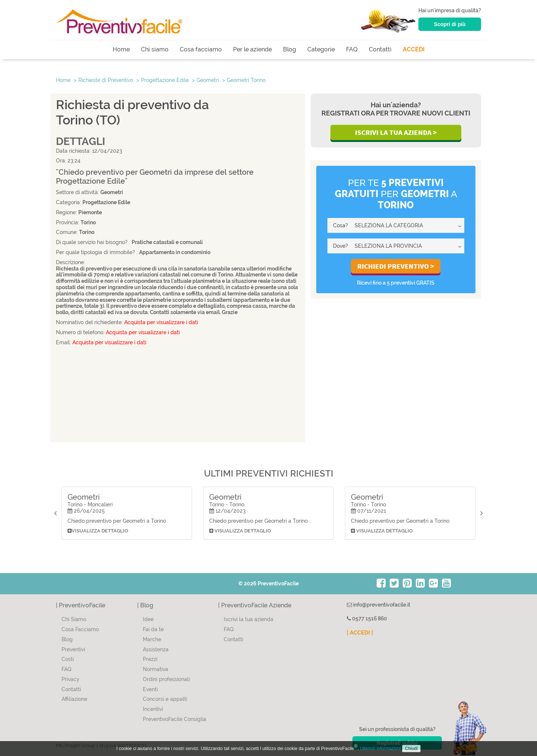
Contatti (380, 49)
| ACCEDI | (360, 633)
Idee (148, 619)
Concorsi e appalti (165, 699)
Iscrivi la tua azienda (249, 619)
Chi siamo (155, 49)
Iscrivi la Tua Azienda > (396, 132)
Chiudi (411, 749)
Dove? (340, 246)
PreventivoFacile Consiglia (175, 719)
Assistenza (156, 649)
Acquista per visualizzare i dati (161, 322)
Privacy (70, 679)
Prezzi (150, 659)
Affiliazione (74, 699)
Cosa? (340, 225)
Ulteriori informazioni (380, 749)
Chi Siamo (74, 619)
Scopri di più (450, 24)
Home (121, 49)
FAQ (352, 49)
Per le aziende (252, 49)
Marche (152, 639)
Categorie (321, 49)
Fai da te (153, 629)
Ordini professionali (166, 679)
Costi (68, 659)
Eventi (150, 689)
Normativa (156, 669)
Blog (290, 49)
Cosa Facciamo (80, 629)
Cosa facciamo (201, 49)
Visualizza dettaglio (98, 531)
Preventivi (73, 649)
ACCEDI (414, 49)
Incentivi (153, 709)
